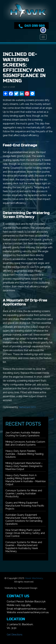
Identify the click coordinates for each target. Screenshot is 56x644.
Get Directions (15, 635)
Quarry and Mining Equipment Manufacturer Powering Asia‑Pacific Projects (25, 506)
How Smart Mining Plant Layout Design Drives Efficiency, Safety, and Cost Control (25, 533)
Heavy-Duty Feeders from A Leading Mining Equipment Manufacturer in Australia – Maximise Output (25, 480)
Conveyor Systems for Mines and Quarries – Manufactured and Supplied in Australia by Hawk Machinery (24, 547)
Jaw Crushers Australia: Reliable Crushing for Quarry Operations (23, 434)
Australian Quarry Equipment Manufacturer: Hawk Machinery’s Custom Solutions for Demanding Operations (24, 519)
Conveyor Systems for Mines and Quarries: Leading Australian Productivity (24, 493)
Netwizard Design (28, 588)
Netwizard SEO (27, 407)
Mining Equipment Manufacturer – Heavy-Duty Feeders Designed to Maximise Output (24, 466)
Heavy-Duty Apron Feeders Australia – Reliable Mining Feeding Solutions (24, 454)
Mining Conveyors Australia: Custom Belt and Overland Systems (25, 443)
